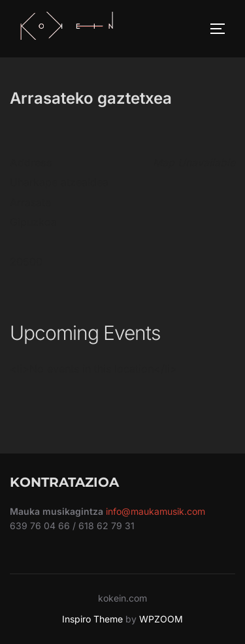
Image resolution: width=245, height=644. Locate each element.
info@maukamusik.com (155, 511)
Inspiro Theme (92, 619)
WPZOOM (161, 619)
